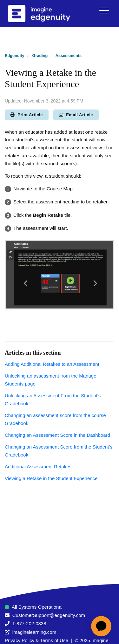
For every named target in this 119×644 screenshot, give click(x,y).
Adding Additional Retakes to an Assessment (52, 364)
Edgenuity (15, 56)
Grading (40, 56)
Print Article (27, 115)
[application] (101, 626)
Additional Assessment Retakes (38, 467)
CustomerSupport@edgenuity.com (49, 615)
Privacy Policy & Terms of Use (36, 640)
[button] (104, 10)
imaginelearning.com (34, 632)
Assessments (69, 56)
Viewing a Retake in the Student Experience (51, 478)
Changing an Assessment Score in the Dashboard (57, 435)
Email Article (76, 115)
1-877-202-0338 (29, 623)
